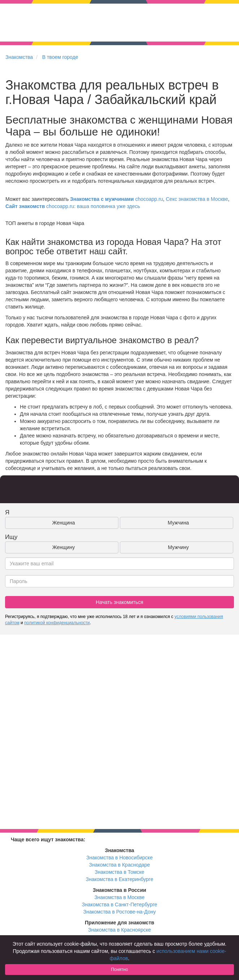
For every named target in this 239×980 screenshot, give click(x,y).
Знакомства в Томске (119, 872)
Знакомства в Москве (119, 897)
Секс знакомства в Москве (197, 199)
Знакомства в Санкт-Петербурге (120, 905)
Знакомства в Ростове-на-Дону (120, 912)
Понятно (119, 970)
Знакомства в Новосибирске (119, 858)
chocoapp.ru (116, 199)
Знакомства (19, 57)
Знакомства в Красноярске (119, 930)
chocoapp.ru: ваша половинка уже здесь (73, 206)
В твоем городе (60, 57)
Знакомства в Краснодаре (120, 865)
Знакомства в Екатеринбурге (120, 879)
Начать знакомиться (119, 602)
